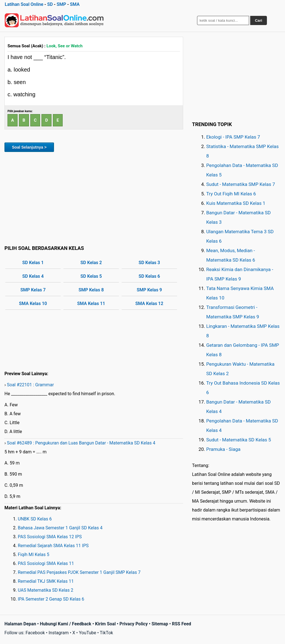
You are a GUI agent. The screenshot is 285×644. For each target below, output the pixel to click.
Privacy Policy (133, 624)
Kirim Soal (105, 624)
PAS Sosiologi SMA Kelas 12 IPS (50, 537)
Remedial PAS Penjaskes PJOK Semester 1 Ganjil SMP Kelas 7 (79, 572)
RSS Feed (182, 624)
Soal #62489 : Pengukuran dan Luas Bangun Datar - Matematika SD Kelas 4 (81, 443)
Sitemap (160, 624)
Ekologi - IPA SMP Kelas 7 (233, 137)
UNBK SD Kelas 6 (35, 519)
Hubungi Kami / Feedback (66, 624)
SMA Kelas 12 (149, 303)
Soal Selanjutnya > (29, 147)
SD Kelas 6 (149, 276)
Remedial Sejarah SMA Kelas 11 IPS (53, 546)
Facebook (35, 633)
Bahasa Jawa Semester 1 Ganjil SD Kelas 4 (60, 528)
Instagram (58, 633)
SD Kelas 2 (91, 263)
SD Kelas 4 (33, 276)
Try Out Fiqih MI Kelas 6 (231, 194)
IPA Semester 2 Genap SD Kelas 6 (51, 599)
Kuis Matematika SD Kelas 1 (236, 203)
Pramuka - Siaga (223, 449)
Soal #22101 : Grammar (30, 385)
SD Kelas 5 (91, 276)
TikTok (107, 633)
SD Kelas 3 (149, 263)
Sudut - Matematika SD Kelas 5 (239, 440)
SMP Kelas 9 (149, 290)
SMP (61, 4)
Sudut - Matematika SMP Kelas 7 (241, 184)
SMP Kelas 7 (33, 290)
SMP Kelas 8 (91, 290)
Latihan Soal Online (24, 4)
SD (50, 4)
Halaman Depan (20, 624)
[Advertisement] (94, 198)
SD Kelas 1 (33, 263)
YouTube (87, 633)
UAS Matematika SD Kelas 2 (46, 590)
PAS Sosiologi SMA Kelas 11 (46, 563)
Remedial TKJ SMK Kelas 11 (46, 581)
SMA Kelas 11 (91, 303)
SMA (75, 4)
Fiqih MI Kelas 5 (34, 555)
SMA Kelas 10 (33, 303)
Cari (259, 20)
